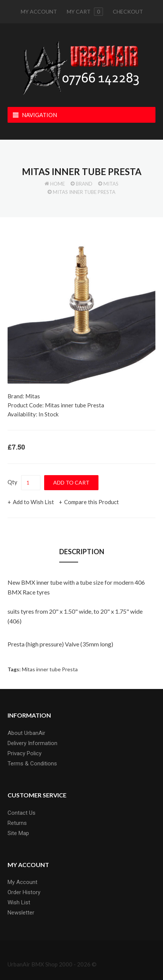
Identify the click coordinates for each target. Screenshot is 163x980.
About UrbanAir (26, 733)
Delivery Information (32, 743)
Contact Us (22, 813)
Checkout (128, 11)
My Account (39, 11)
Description (82, 552)
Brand (84, 184)
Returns (17, 823)
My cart (85, 12)
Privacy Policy (25, 753)
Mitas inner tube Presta (84, 192)
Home (58, 184)
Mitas (111, 184)
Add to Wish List (33, 502)
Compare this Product (91, 502)
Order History (24, 892)
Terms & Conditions (32, 764)
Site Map (18, 833)
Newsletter (21, 913)
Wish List (19, 902)
